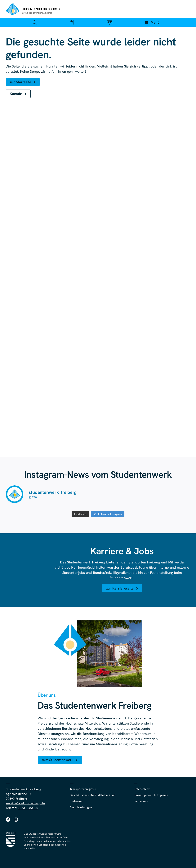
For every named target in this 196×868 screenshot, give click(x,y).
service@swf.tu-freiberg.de (25, 803)
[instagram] (16, 820)
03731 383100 (28, 808)
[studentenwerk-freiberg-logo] (34, 5)
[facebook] (8, 820)
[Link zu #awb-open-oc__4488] (35, 22)
